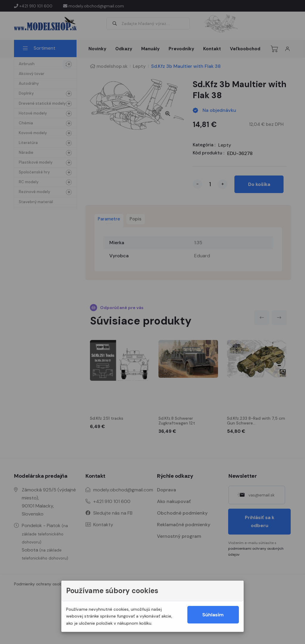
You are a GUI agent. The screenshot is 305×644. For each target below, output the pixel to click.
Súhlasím (213, 615)
